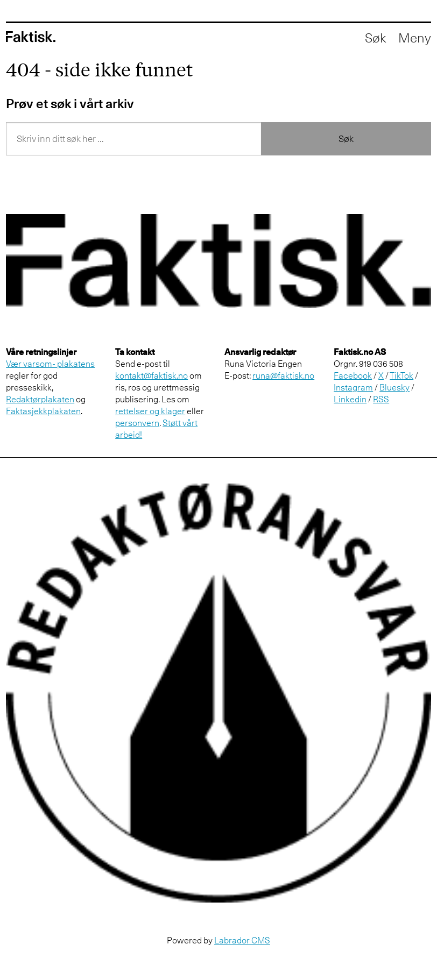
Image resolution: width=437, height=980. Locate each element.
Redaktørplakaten (40, 399)
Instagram (353, 387)
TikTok (401, 375)
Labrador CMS (242, 940)
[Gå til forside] (31, 37)
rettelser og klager (150, 411)
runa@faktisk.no (283, 375)
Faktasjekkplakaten (43, 411)
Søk (346, 139)
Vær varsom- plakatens (50, 364)
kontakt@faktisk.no (151, 375)
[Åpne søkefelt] (375, 38)
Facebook (353, 375)
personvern (137, 423)
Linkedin (350, 399)
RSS (381, 399)
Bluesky (394, 387)
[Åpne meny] (415, 38)
